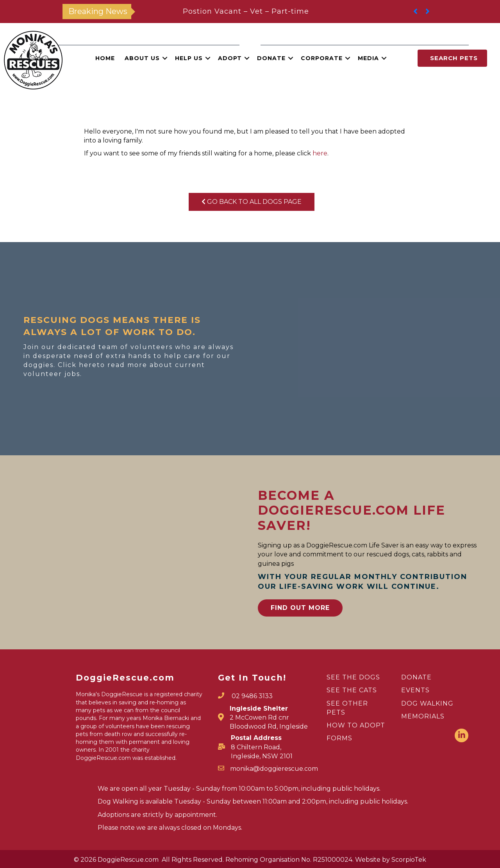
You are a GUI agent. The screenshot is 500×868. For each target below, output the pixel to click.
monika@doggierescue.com (274, 769)
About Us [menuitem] (142, 58)
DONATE (416, 677)
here (320, 153)
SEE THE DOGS (353, 677)
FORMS (339, 738)
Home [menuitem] (105, 58)
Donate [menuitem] (271, 58)
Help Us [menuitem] (189, 58)
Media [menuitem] (368, 58)
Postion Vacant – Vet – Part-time (246, 11)
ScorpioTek (409, 860)
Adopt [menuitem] (230, 58)
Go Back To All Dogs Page (252, 202)
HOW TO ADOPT (356, 725)
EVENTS (415, 690)
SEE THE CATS (352, 690)
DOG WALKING (427, 703)
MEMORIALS (423, 716)
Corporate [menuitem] (322, 58)
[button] (165, 58)
